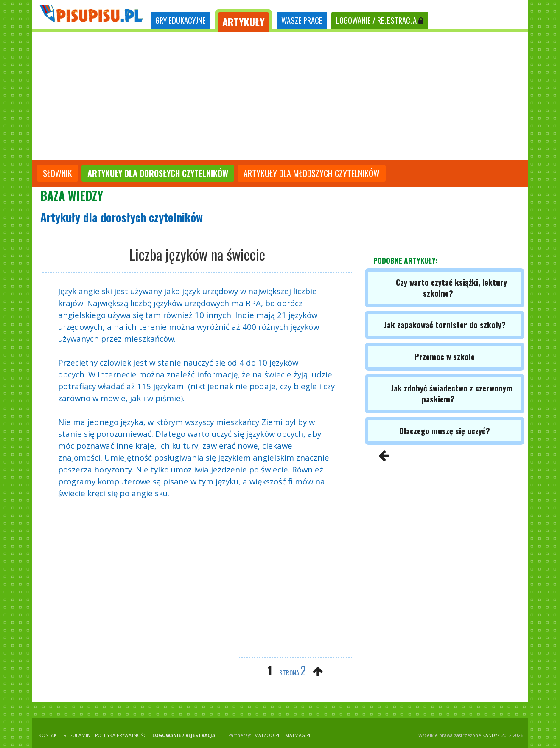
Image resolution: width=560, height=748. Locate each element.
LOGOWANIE (380, 20)
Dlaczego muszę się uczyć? (445, 431)
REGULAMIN (77, 735)
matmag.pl (298, 735)
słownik (57, 173)
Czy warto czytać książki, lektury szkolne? (451, 288)
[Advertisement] (280, 96)
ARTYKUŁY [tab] (244, 22)
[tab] (181, 21)
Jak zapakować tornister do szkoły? (445, 325)
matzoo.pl (267, 735)
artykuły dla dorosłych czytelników (158, 173)
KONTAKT (49, 735)
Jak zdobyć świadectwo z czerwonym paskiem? (452, 393)
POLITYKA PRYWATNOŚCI (121, 735)
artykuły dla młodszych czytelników (312, 173)
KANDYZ (491, 735)
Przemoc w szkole (445, 356)
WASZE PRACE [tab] (302, 20)
